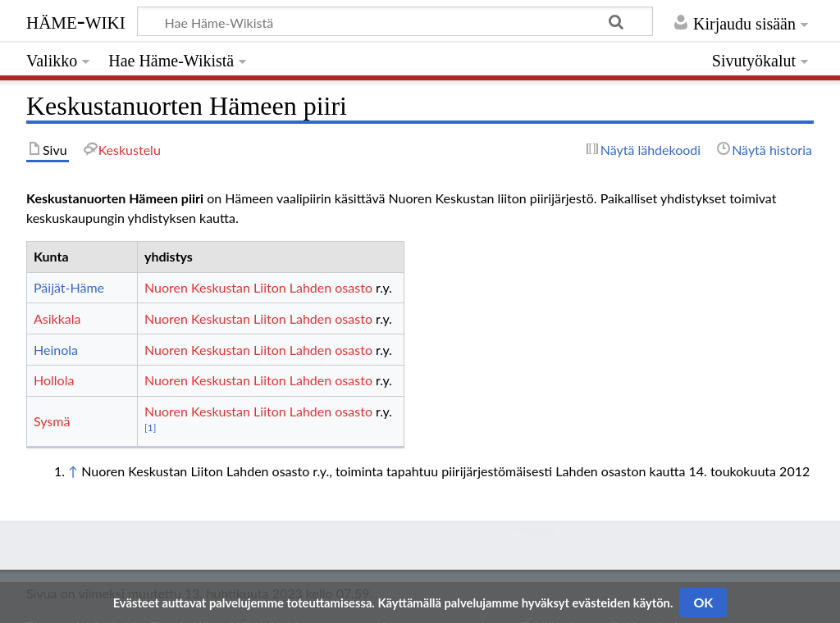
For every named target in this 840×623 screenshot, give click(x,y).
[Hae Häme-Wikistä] (395, 21)
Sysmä (52, 421)
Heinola (56, 350)
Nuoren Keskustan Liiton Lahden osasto (258, 287)
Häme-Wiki (76, 20)
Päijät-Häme (69, 287)
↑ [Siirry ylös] (73, 471)
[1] (150, 427)
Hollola (54, 380)
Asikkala (57, 318)
